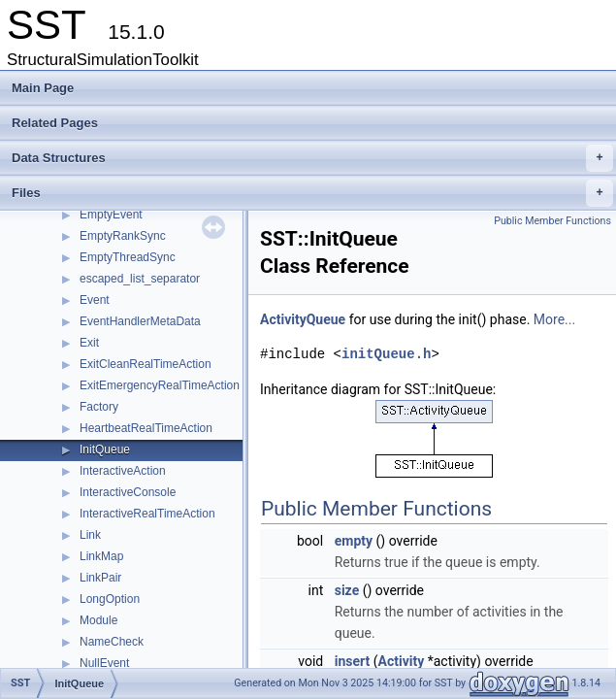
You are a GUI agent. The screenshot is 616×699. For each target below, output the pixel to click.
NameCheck (112, 642)
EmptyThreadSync (128, 257)
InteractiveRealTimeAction (147, 514)
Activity (402, 661)
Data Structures (312, 158)
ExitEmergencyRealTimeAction (160, 385)
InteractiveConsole (128, 492)
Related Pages (55, 123)
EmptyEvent (111, 215)
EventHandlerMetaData (140, 321)
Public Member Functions (552, 221)
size (347, 590)
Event (95, 300)
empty (354, 541)
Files (312, 193)
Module (98, 620)
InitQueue (105, 449)
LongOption (110, 599)
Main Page (43, 88)
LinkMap (101, 556)
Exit (89, 343)
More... (554, 319)
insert (353, 661)
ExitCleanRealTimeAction (146, 364)
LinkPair (100, 578)
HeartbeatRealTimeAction (146, 428)
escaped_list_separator (140, 279)
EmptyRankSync (123, 236)
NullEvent (104, 663)
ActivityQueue (303, 319)
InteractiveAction (123, 471)
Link (90, 535)
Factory (99, 407)
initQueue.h (386, 354)
